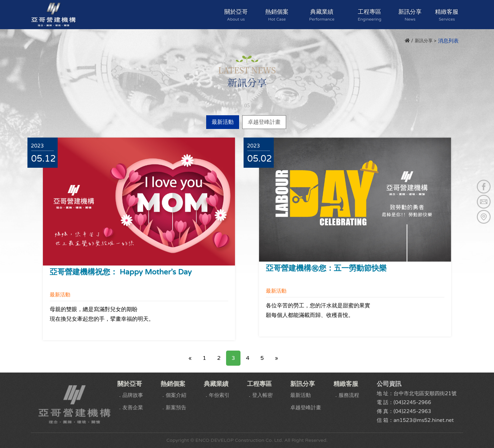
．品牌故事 (130, 395)
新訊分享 (410, 15)
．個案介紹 (173, 395)
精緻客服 (447, 15)
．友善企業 (130, 408)
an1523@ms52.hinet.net (424, 420)
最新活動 (223, 122)
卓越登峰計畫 (264, 122)
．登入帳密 (260, 395)
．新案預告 (173, 408)
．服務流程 (346, 395)
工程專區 (370, 15)
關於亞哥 (236, 15)
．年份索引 (217, 395)
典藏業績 (322, 15)
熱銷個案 (277, 15)
